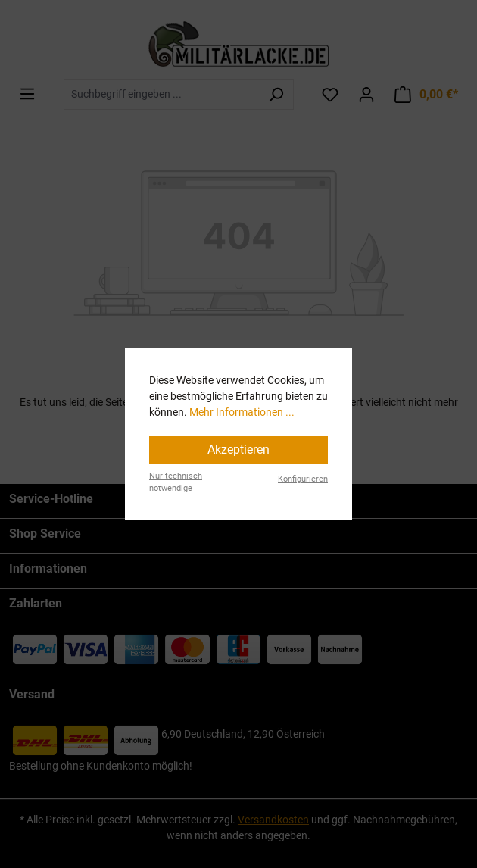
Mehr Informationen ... (242, 412)
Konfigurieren (303, 479)
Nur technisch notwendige (176, 482)
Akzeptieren (238, 450)
